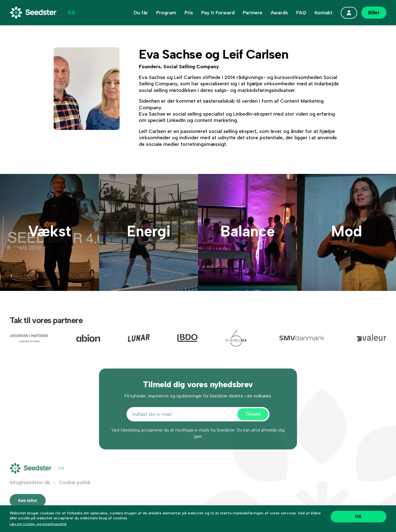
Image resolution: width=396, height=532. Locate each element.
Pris (189, 13)
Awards (279, 13)
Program (166, 13)
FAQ (301, 13)
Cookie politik (75, 488)
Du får (141, 13)
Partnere (253, 13)
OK (358, 516)
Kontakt (324, 13)
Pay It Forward (218, 13)
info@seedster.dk (30, 488)
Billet (374, 13)
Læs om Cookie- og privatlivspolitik (38, 524)
